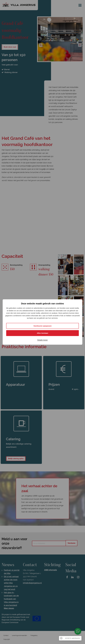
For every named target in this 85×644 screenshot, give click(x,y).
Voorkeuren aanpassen (42, 326)
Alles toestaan (42, 333)
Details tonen (42, 340)
